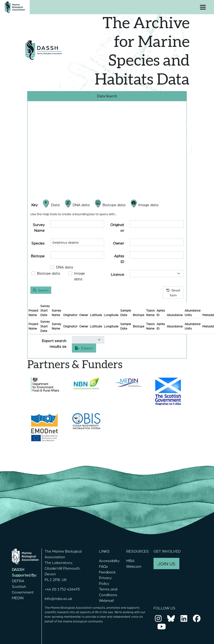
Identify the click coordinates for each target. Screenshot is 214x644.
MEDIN (18, 598)
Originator (117, 227)
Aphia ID (119, 259)
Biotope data (49, 273)
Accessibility (109, 561)
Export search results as (54, 343)
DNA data (65, 267)
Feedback (107, 572)
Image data (79, 276)
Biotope (38, 256)
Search (41, 290)
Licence (117, 274)
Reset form (173, 293)
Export (84, 348)
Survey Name (39, 227)
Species (38, 243)
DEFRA (18, 581)
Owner (119, 243)
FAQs (103, 566)
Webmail (106, 600)
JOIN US (166, 563)
